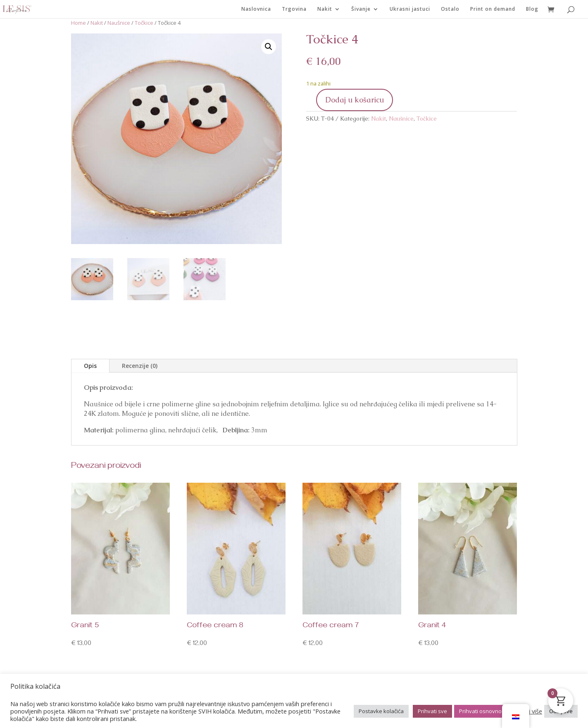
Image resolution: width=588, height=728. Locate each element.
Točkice (144, 23)
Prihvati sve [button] (432, 711)
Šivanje (361, 9)
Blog (532, 9)
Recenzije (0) (140, 366)
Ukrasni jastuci (410, 9)
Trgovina (294, 9)
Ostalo (450, 9)
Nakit (325, 9)
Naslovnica (256, 9)
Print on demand (493, 9)
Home (79, 23)
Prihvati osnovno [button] (480, 711)
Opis (90, 366)
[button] (269, 47)
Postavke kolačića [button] (381, 711)
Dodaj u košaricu (355, 100)
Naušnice (119, 23)
